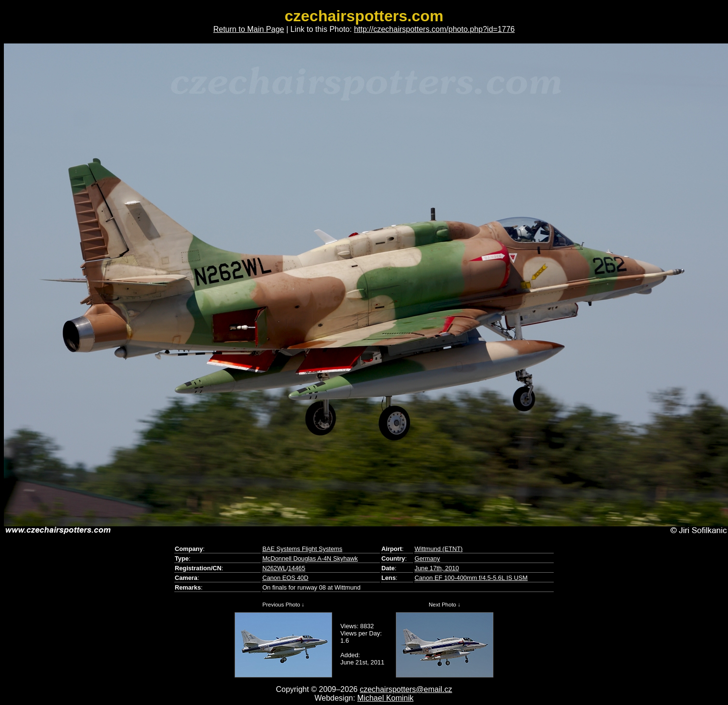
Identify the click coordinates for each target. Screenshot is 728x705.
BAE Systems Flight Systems (302, 549)
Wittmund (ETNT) (439, 549)
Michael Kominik (385, 698)
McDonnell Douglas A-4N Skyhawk (310, 558)
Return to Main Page (249, 29)
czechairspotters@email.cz (406, 689)
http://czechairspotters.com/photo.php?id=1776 (434, 29)
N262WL (274, 568)
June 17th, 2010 (437, 568)
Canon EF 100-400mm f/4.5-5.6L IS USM (471, 578)
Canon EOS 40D (285, 578)
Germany (427, 558)
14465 (297, 568)
